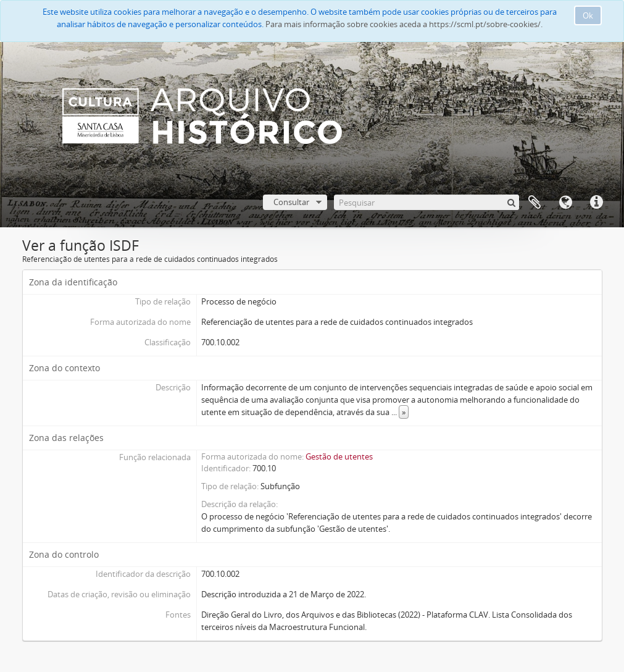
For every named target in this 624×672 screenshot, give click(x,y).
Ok (588, 15)
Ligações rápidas (596, 203)
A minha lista (535, 203)
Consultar (291, 202)
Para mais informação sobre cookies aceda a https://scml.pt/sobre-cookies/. (404, 24)
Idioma (565, 203)
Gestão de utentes (339, 456)
